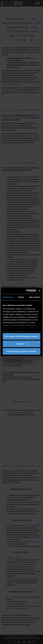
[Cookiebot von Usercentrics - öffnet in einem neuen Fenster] (27, 291)
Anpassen (22, 344)
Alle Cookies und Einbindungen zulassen (21, 336)
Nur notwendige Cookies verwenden (21, 351)
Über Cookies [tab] (35, 297)
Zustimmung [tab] (8, 297)
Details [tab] (21, 297)
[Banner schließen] (40, 291)
